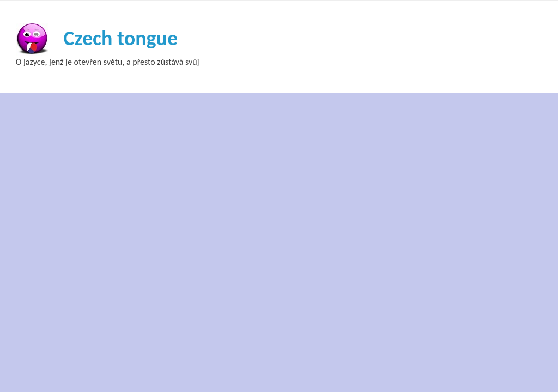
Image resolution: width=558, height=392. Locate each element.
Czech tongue (120, 38)
